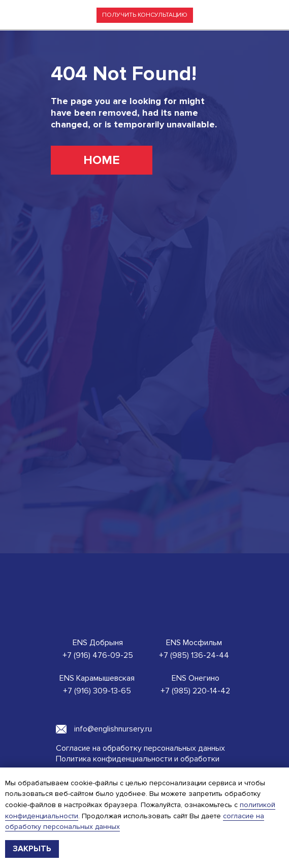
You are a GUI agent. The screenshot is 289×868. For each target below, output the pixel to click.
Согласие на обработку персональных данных (140, 748)
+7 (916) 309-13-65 (97, 691)
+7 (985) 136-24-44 (194, 655)
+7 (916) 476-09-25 (98, 655)
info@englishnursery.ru (113, 729)
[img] (269, 15)
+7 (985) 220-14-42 (195, 691)
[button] (145, 15)
